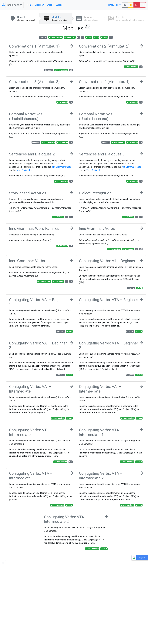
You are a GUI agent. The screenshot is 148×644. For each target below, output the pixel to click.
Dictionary (40, 5)
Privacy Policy (114, 5)
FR (143, 5)
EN (137, 5)
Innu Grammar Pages (61, 167)
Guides (59, 5)
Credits (50, 5)
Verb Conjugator (24, 170)
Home (30, 5)
